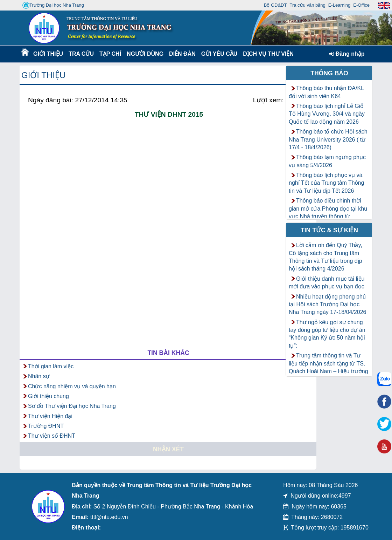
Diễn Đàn (182, 54)
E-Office (361, 5)
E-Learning (339, 5)
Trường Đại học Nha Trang (53, 5)
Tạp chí (110, 54)
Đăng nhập (347, 54)
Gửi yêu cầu (219, 54)
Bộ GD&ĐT (275, 5)
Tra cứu (81, 54)
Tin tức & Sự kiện (329, 230)
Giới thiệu (48, 54)
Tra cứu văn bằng (307, 5)
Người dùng (144, 54)
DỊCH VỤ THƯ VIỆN (267, 54)
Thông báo (329, 73)
